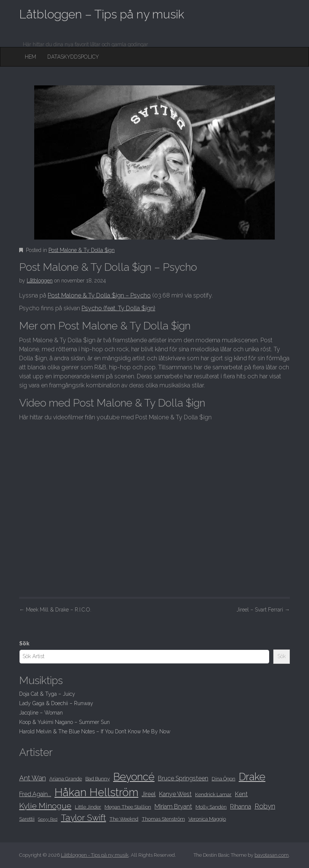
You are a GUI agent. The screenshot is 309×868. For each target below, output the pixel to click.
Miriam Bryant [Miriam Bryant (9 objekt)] (173, 807)
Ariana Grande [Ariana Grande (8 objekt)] (66, 778)
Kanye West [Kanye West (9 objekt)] (175, 794)
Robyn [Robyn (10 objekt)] (265, 806)
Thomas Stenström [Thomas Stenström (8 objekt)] (163, 819)
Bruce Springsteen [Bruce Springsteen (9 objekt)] (183, 778)
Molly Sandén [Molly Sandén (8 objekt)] (211, 807)
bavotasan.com (272, 855)
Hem (30, 57)
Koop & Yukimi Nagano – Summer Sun (64, 722)
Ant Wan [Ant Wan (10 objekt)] (33, 778)
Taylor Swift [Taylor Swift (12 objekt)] (83, 818)
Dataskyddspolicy (73, 57)
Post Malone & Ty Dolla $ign (82, 250)
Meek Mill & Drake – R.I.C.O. (55, 610)
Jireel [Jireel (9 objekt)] (149, 794)
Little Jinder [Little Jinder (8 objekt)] (88, 807)
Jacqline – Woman (41, 713)
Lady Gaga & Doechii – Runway (56, 703)
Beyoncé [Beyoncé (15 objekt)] (134, 777)
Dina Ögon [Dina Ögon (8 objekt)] (223, 778)
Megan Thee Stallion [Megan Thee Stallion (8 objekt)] (128, 807)
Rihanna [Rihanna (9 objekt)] (241, 807)
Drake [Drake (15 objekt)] (252, 777)
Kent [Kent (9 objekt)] (241, 794)
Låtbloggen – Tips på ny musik (102, 14)
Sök (24, 643)
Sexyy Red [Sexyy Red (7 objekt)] (48, 819)
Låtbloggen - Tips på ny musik (95, 855)
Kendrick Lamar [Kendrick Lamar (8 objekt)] (213, 794)
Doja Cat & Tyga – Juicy (47, 694)
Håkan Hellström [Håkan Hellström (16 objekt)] (96, 792)
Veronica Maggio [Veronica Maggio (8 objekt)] (207, 819)
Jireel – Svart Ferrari (263, 610)
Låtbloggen (40, 281)
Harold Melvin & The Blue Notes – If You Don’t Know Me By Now (95, 731)
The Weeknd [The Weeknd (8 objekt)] (124, 819)
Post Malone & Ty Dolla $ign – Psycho (99, 295)
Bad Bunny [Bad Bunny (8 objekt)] (98, 778)
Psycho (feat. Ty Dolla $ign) (118, 308)
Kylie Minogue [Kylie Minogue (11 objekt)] (45, 806)
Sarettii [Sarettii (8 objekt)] (27, 819)
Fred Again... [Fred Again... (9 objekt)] (35, 794)
